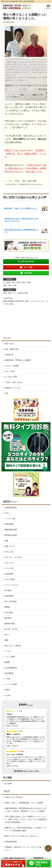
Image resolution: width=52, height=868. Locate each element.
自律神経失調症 (11, 508)
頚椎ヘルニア (10, 546)
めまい (7, 513)
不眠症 (7, 690)
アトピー (8, 651)
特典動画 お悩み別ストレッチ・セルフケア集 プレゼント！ (26, 849)
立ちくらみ (9, 563)
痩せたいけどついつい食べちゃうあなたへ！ (22, 836)
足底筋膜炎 (9, 574)
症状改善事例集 (11, 842)
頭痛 (7, 541)
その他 (7, 695)
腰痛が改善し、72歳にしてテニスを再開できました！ (21, 208)
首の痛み (8, 590)
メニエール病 (10, 519)
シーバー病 (9, 568)
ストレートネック (12, 585)
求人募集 (8, 784)
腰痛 (7, 640)
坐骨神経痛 (9, 596)
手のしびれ (9, 552)
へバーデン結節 (11, 684)
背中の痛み (9, 612)
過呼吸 (7, 662)
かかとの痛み (10, 579)
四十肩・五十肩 (11, 629)
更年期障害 (9, 673)
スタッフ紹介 (10, 371)
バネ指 (7, 679)
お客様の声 (9, 355)
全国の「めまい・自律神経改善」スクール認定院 (24, 803)
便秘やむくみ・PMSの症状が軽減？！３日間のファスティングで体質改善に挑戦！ (26, 829)
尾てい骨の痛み (11, 601)
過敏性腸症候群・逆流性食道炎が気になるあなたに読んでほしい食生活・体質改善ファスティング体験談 (26, 810)
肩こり (7, 635)
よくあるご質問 (11, 377)
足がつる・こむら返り (13, 557)
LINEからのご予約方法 (14, 797)
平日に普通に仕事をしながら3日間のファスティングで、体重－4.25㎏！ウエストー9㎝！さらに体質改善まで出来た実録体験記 (26, 819)
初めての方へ (10, 344)
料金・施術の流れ (12, 349)
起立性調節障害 (11, 668)
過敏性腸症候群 (11, 530)
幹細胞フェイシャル (13, 388)
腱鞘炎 (7, 607)
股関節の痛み (10, 624)
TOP (7, 393)
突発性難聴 (9, 524)
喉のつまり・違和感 (13, 646)
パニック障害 (10, 657)
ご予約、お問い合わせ (13, 382)
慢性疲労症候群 (11, 535)
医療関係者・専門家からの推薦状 (18, 360)
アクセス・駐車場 (12, 366)
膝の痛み (8, 618)
